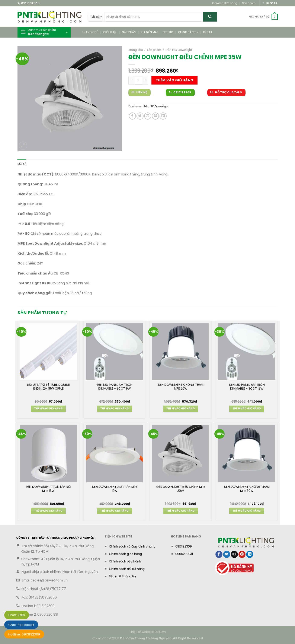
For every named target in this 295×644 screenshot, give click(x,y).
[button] (263, 17)
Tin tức (168, 32)
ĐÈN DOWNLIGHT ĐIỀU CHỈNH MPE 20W (181, 489)
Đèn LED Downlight (179, 50)
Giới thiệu (110, 32)
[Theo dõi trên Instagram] (267, 3)
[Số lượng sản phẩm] (138, 80)
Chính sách (188, 32)
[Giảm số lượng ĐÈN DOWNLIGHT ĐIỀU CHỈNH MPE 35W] (131, 80)
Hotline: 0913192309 (24, 634)
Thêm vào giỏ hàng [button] (48, 409)
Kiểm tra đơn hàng (225, 3)
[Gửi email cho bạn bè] (148, 116)
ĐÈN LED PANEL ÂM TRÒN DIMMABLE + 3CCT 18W (247, 387)
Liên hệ (208, 32)
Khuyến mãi (149, 32)
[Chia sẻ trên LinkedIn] (163, 116)
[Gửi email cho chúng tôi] (276, 3)
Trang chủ (90, 32)
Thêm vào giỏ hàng (175, 80)
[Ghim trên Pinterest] (155, 116)
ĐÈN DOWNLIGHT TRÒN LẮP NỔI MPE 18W (48, 489)
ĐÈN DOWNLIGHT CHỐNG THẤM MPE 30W (247, 489)
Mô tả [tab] (22, 164)
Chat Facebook (21, 625)
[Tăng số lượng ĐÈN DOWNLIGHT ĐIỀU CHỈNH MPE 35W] (145, 80)
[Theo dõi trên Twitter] (272, 3)
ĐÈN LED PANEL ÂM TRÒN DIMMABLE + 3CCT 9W (115, 387)
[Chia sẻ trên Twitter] (140, 116)
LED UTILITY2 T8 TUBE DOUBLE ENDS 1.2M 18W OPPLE (48, 387)
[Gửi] (210, 17)
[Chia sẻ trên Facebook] (132, 116)
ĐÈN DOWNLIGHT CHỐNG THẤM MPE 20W (181, 387)
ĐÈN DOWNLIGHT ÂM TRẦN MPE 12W (115, 489)
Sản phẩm (249, 3)
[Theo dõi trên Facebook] (263, 3)
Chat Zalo (17, 615)
